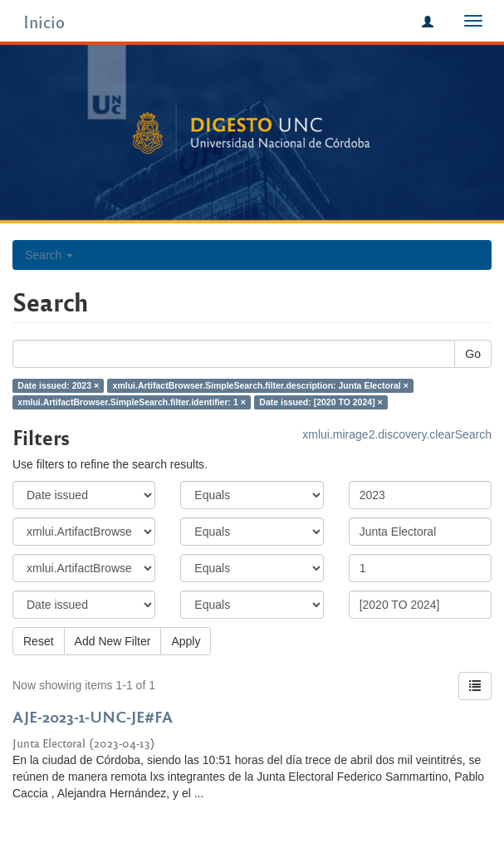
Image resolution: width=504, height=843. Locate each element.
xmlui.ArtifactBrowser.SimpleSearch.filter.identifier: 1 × (132, 402)
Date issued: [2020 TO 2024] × (321, 402)
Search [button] (49, 255)
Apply (186, 641)
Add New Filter (113, 641)
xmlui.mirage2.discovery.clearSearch (397, 434)
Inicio (44, 21)
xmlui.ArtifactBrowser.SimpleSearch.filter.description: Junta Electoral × (261, 385)
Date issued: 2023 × (58, 385)
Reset (39, 641)
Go (473, 354)
